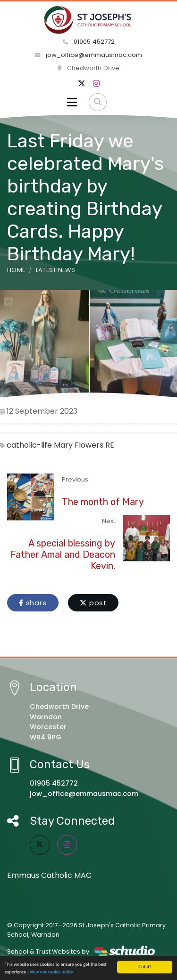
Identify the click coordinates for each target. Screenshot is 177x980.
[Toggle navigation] (72, 102)
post (93, 603)
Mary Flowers (79, 445)
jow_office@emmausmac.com (88, 55)
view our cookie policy (51, 972)
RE (110, 445)
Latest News (56, 270)
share (33, 603)
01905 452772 (89, 42)
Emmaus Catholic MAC (49, 875)
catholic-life (29, 445)
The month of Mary (103, 502)
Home (16, 270)
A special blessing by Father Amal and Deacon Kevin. (63, 554)
